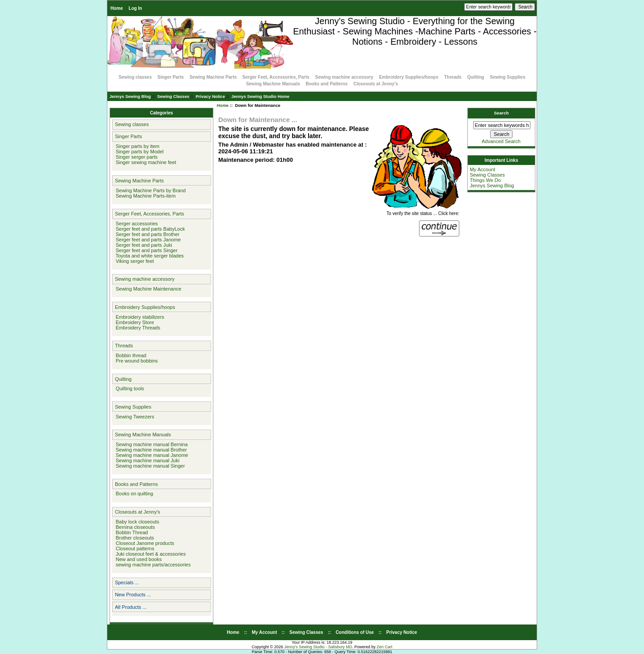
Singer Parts (171, 77)
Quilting (476, 77)
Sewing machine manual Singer (149, 466)
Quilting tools (129, 388)
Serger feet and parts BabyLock (149, 229)
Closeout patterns (134, 549)
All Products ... (131, 607)
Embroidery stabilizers (139, 317)
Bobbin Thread (131, 532)
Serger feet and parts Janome (147, 240)
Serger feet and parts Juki (143, 245)
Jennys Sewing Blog (130, 96)
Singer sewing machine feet (145, 162)
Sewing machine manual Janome (151, 455)
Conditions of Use (355, 632)
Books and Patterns (327, 84)
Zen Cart (384, 647)
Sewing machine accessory (344, 77)
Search (502, 113)
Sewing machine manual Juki (146, 460)
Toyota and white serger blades (148, 256)
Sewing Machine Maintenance (147, 289)
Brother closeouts (134, 538)
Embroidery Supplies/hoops (409, 77)
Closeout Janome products (144, 543)
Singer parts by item (136, 146)
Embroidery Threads (137, 328)
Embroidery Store (134, 322)
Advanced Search (501, 141)
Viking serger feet (134, 261)
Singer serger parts (136, 157)
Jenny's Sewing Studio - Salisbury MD (318, 647)
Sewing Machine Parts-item (144, 196)
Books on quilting (133, 494)
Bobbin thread (130, 355)
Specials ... (127, 582)
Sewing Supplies (507, 77)
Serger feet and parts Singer (145, 250)
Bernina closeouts (134, 527)
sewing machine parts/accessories (152, 565)
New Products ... (133, 595)
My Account (482, 169)
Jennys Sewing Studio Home (260, 96)
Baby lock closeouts (136, 522)
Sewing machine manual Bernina (150, 444)
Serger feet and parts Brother (146, 234)
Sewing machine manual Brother (150, 450)
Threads (453, 77)
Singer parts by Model (138, 152)
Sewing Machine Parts (213, 77)
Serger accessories (136, 224)
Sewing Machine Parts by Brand (150, 190)
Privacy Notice (210, 96)
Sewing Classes (173, 96)
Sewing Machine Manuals (273, 84)
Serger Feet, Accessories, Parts (276, 77)
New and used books (138, 559)
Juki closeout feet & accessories (150, 554)
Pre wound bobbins (136, 361)
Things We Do (485, 180)
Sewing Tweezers (134, 417)
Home (117, 8)
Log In (136, 8)
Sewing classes (135, 77)
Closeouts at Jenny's (376, 84)
